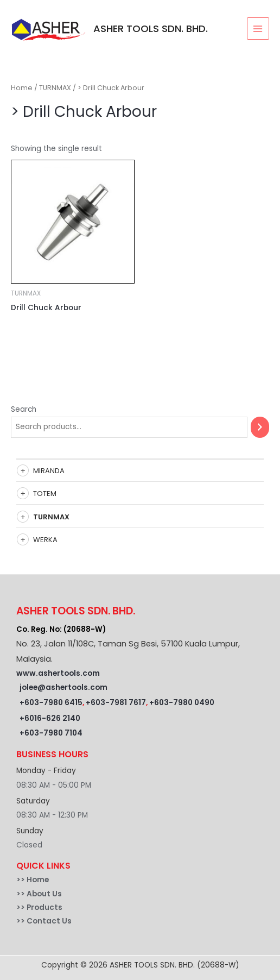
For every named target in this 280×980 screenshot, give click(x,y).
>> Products (39, 907)
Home (22, 88)
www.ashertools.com (58, 673)
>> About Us (39, 894)
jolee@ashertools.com (63, 687)
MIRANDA (49, 471)
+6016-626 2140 (50, 718)
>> (21, 880)
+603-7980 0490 (182, 703)
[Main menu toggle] (258, 29)
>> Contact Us (44, 921)
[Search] (260, 427)
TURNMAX (51, 517)
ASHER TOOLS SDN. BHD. (151, 29)
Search (24, 409)
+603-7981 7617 (116, 703)
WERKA (45, 540)
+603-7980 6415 (51, 703)
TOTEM (45, 494)
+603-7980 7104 (51, 733)
